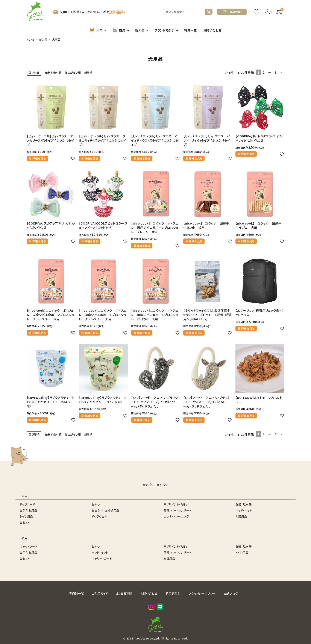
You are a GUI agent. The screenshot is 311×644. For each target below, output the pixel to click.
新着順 (88, 72)
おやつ (96, 504)
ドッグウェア (99, 516)
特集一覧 (190, 30)
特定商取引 (173, 593)
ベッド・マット (244, 510)
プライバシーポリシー (202, 593)
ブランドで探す (164, 30)
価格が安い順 (53, 72)
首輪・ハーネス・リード (178, 510)
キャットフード (29, 546)
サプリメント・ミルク (176, 504)
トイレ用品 (26, 516)
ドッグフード (27, 504)
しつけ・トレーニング (176, 516)
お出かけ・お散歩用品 (105, 510)
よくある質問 (124, 593)
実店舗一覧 (77, 593)
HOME (31, 39)
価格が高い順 (73, 72)
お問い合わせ (212, 30)
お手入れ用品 (28, 510)
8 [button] (276, 72)
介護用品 (241, 516)
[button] (281, 73)
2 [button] (264, 72)
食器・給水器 (244, 504)
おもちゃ (25, 522)
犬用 (96, 30)
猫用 (119, 30)
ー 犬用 (22, 496)
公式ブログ (231, 593)
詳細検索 (232, 12)
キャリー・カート (102, 558)
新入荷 (140, 30)
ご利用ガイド (100, 593)
